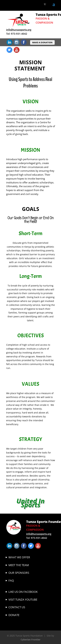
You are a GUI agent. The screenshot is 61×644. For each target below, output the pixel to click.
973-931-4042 (19, 34)
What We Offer (19, 557)
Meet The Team (19, 565)
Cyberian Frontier (30, 640)
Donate (14, 615)
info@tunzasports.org (19, 30)
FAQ (11, 581)
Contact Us (17, 607)
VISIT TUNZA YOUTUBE (23, 600)
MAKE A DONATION (42, 42)
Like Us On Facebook (23, 592)
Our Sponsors (19, 573)
